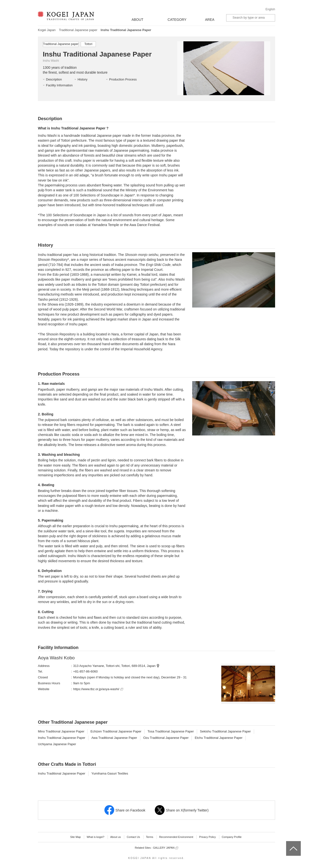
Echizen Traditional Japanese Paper (116, 731)
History (82, 79)
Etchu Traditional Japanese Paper (218, 738)
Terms (150, 837)
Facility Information (59, 85)
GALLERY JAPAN (166, 848)
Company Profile (232, 837)
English (270, 9)
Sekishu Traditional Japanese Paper (225, 731)
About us (116, 837)
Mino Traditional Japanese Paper (61, 731)
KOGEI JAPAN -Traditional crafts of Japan (66, 16)
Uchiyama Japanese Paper (57, 744)
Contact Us (133, 837)
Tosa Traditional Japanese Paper (171, 731)
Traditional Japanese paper (78, 30)
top (288, 843)
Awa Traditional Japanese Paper (114, 738)
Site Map (75, 837)
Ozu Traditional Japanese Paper (166, 738)
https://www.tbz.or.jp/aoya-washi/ (98, 689)
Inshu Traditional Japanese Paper (62, 738)
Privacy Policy (207, 837)
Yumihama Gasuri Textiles (110, 773)
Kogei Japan (47, 30)
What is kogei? (95, 837)
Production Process (123, 79)
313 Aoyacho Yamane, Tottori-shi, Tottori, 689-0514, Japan (114, 666)
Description (54, 79)
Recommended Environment (176, 837)
